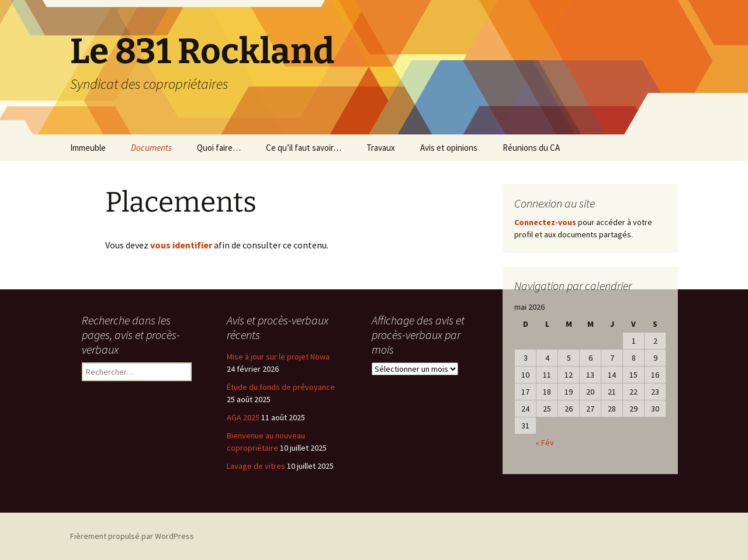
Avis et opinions (449, 148)
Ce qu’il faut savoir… (304, 148)
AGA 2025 (243, 417)
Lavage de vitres (256, 466)
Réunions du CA (531, 148)
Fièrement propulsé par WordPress (132, 536)
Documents (151, 148)
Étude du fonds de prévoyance (281, 387)
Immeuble (88, 148)
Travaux (381, 148)
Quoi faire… (219, 148)
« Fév (545, 443)
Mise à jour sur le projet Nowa (278, 357)
